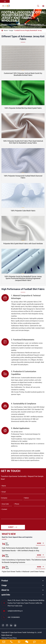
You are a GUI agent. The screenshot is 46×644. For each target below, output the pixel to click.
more (41, 543)
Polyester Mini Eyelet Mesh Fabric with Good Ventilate (23, 244)
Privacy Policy (12, 638)
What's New (9, 534)
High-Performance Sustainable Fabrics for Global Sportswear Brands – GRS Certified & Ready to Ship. (21, 549)
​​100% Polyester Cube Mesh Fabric (23, 211)
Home (6, 30)
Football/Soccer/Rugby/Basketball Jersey (28, 30)
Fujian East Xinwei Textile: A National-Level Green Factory (23, 572)
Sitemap (4, 638)
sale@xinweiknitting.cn (12, 611)
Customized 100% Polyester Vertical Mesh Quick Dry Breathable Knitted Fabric (23, 74)
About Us (5, 590)
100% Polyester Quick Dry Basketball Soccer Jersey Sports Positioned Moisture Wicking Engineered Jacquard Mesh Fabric (23, 278)
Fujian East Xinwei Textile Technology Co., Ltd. (25, 632)
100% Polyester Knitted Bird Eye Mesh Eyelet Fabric (23, 108)
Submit (13, 527)
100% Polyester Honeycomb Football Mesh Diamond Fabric (23, 177)
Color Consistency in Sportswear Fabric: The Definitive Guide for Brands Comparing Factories (24, 561)
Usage (11, 30)
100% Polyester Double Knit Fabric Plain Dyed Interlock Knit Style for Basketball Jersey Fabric (23, 142)
